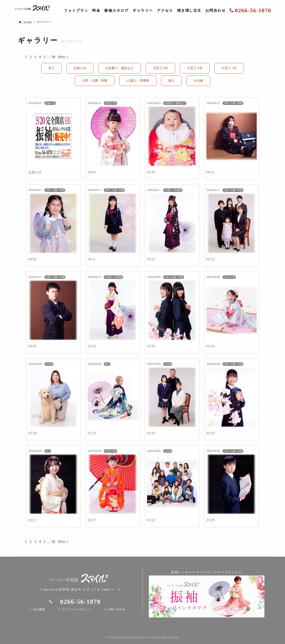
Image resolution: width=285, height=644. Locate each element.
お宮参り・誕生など (120, 68)
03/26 (210, 346)
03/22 (151, 520)
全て (51, 68)
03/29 (151, 346)
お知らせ (80, 68)
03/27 (92, 520)
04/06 (32, 259)
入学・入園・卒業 (95, 81)
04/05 (92, 172)
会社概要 (39, 609)
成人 (171, 81)
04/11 (92, 259)
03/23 (151, 259)
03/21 (32, 520)
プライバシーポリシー (76, 609)
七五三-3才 (160, 68)
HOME (28, 22)
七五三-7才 (229, 68)
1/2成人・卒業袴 (138, 81)
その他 (198, 81)
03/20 (151, 172)
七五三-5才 (195, 68)
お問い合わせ (116, 609)
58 (53, 57)
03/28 (32, 433)
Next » (63, 57)
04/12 (210, 172)
